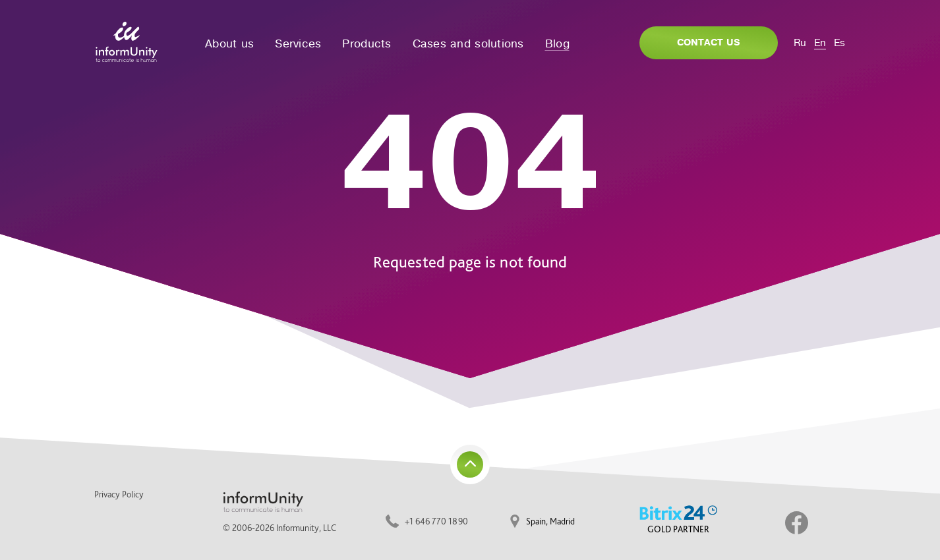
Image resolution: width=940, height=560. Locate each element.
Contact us (709, 42)
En (820, 43)
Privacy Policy (119, 494)
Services (298, 44)
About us (229, 44)
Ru (800, 43)
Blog (557, 44)
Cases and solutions (468, 44)
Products (367, 44)
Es (839, 43)
